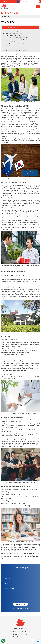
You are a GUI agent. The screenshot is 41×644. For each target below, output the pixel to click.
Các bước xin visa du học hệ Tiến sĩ (13, 35)
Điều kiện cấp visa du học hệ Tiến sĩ (14, 33)
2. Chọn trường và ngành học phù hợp (17, 39)
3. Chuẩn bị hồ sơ (12, 42)
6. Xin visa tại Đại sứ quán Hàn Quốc (17, 48)
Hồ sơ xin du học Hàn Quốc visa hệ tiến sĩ (15, 50)
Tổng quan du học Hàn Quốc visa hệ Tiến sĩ (16, 31)
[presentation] (20, 598)
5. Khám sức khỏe (12, 46)
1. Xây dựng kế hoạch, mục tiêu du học (18, 37)
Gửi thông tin (20, 604)
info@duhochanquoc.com (21, 637)
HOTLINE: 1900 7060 (20, 609)
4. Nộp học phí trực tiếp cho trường (17, 44)
